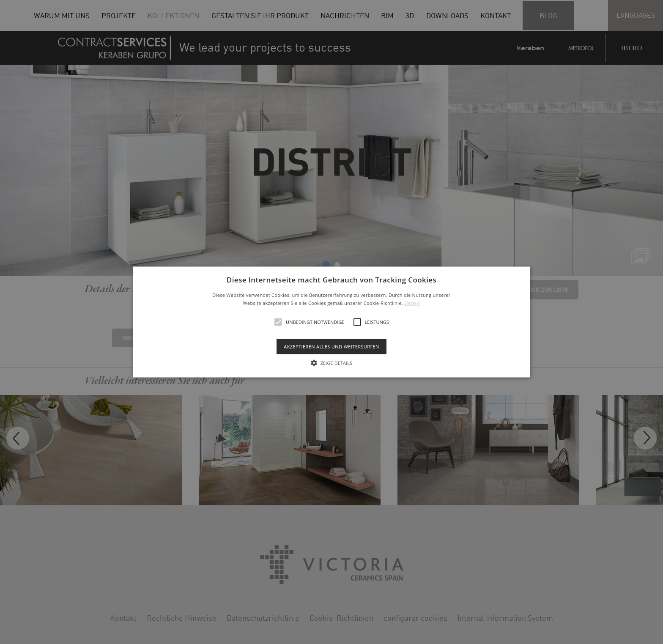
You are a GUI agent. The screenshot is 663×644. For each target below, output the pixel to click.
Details (412, 303)
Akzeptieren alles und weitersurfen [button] (331, 347)
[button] (332, 322)
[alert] (331, 322)
